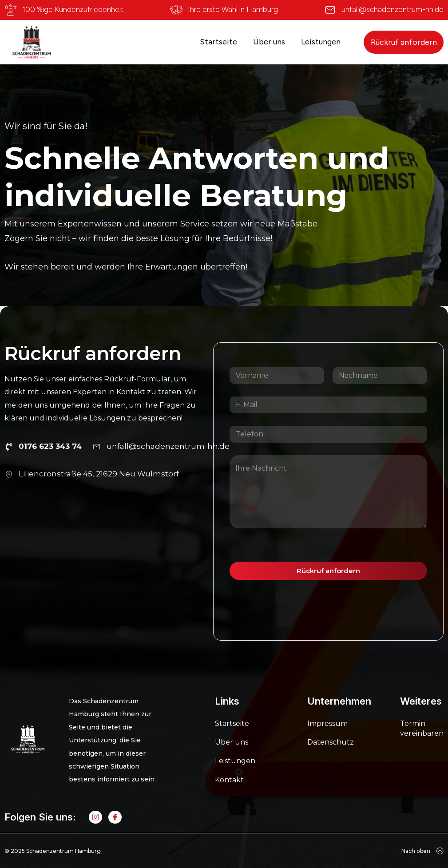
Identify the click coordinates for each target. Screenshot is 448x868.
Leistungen (321, 42)
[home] (32, 42)
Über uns (269, 42)
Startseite (218, 42)
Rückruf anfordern (404, 42)
